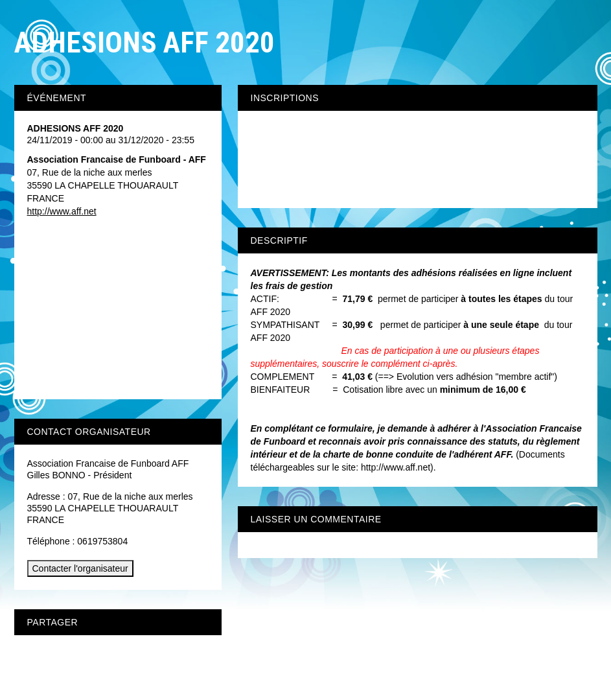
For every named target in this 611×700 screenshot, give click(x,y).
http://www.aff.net (62, 211)
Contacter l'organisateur (80, 568)
